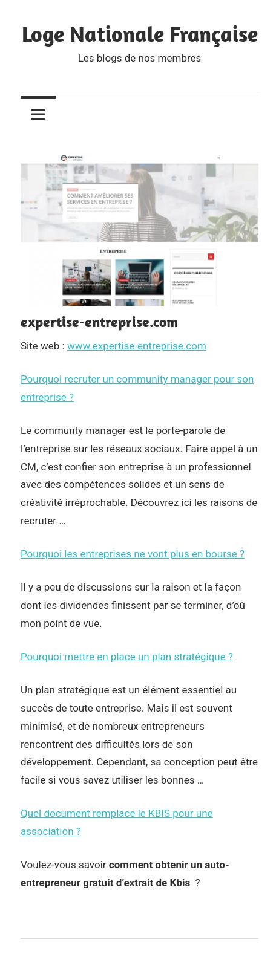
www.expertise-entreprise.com (137, 346)
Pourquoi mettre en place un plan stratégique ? (127, 657)
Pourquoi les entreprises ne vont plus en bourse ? (133, 554)
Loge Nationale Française (140, 34)
